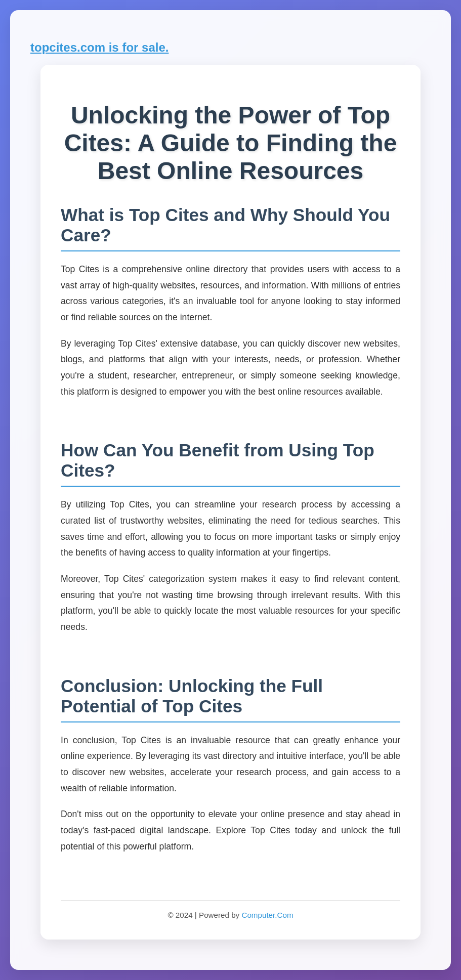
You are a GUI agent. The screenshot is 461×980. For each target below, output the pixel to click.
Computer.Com (267, 915)
